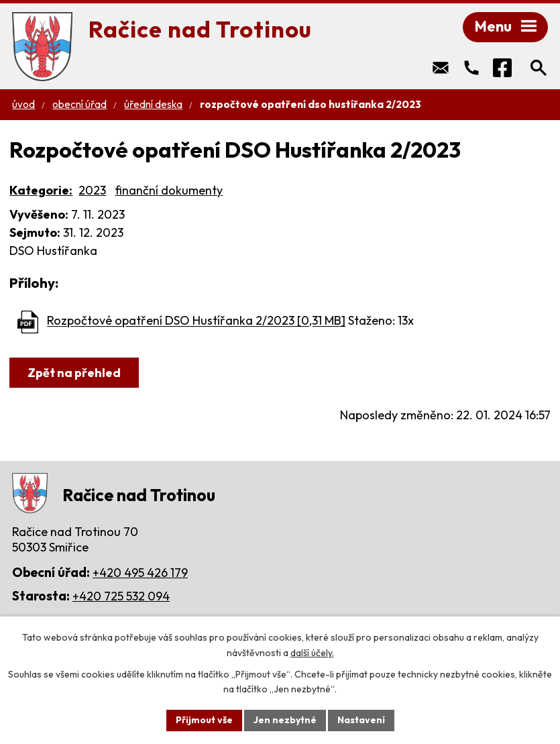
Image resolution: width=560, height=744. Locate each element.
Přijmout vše (204, 720)
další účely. (312, 653)
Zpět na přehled (74, 373)
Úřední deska (153, 104)
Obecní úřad (79, 104)
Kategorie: (41, 190)
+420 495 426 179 (140, 573)
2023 (92, 190)
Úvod (23, 104)
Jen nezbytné (285, 720)
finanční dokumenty (169, 190)
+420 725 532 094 (121, 596)
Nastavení (361, 720)
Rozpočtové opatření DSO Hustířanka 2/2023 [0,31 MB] (196, 321)
